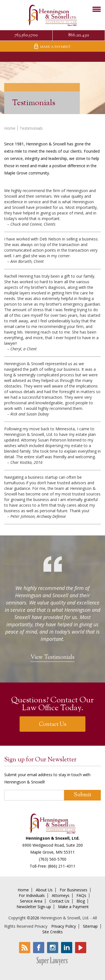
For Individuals (32, 896)
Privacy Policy (64, 926)
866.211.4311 (79, 35)
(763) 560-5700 (53, 859)
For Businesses (73, 890)
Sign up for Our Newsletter (40, 760)
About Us (44, 890)
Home (10, 128)
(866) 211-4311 (62, 866)
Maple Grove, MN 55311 (53, 852)
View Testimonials (53, 657)
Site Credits (53, 932)
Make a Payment (73, 907)
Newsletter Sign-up (34, 907)
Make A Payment (53, 47)
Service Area (31, 901)
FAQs (81, 896)
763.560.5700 (26, 35)
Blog (81, 901)
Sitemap (90, 926)
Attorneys (61, 896)
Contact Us (53, 725)
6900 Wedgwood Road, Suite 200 (53, 845)
